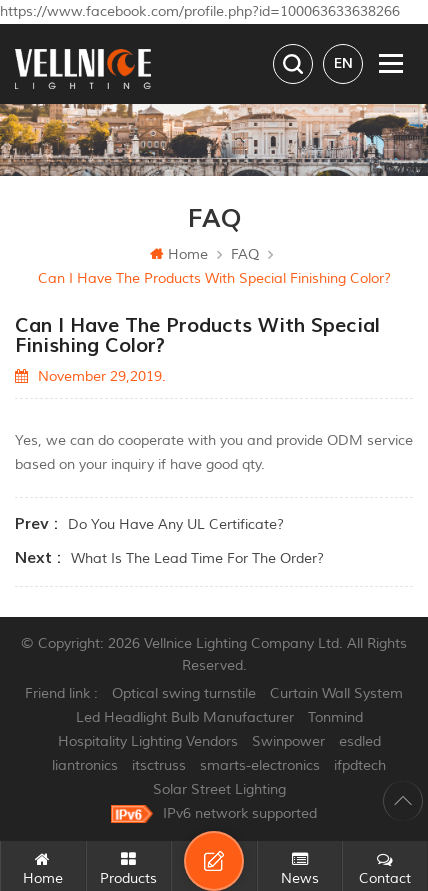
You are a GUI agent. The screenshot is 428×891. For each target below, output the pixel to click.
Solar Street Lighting (219, 789)
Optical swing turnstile (184, 693)
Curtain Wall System (336, 693)
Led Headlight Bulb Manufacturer (185, 717)
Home (179, 254)
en (343, 63)
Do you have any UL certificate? (176, 524)
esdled (360, 741)
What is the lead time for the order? (197, 558)
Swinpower (288, 741)
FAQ (245, 254)
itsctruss (159, 765)
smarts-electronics (260, 765)
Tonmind (335, 717)
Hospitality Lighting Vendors (148, 741)
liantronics (85, 765)
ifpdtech (360, 765)
